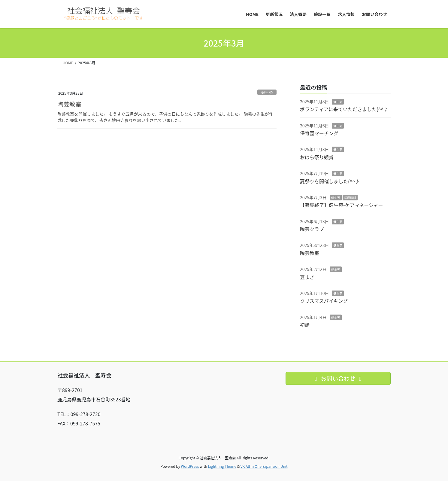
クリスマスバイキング (324, 301)
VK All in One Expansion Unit (264, 466)
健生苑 (267, 92)
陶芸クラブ (312, 229)
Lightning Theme (222, 466)
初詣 (305, 325)
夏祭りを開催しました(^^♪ (330, 181)
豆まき (307, 277)
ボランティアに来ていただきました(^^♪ (344, 109)
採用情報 (350, 198)
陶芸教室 (69, 104)
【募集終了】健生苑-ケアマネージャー (341, 205)
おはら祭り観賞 (317, 157)
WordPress (190, 466)
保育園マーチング (319, 133)
